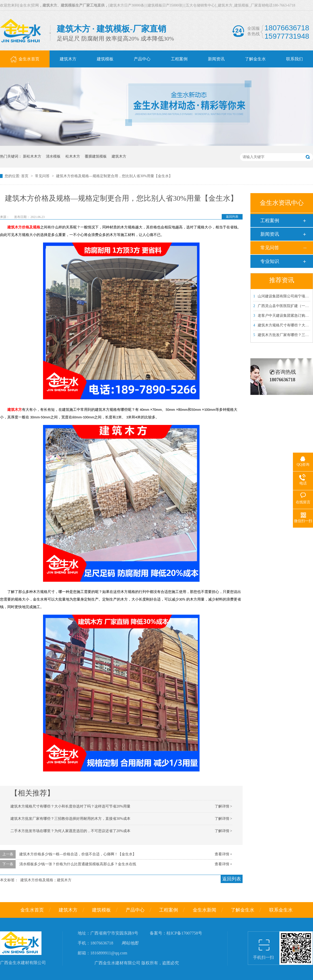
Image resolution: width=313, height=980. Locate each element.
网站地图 (130, 943)
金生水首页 (32, 910)
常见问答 (43, 176)
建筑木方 (119, 156)
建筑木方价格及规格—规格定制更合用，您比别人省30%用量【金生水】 (114, 176)
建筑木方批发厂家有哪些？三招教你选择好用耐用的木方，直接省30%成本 (70, 819)
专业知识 (270, 261)
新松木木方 (32, 156)
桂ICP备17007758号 (184, 933)
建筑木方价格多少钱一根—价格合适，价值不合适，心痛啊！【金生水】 (78, 854)
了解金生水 (243, 910)
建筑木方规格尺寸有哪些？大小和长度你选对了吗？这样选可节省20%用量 (70, 806)
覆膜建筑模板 (96, 156)
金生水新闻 (204, 910)
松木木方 (73, 156)
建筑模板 (101, 910)
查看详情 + (223, 854)
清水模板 (53, 156)
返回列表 (232, 217)
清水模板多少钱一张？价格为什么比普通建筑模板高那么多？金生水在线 (78, 864)
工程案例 (270, 221)
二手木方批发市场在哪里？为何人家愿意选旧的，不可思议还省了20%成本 (70, 831)
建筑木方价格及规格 (24, 227)
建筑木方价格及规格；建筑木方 (46, 880)
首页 (25, 176)
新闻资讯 (270, 234)
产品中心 (135, 910)
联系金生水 (281, 910)
